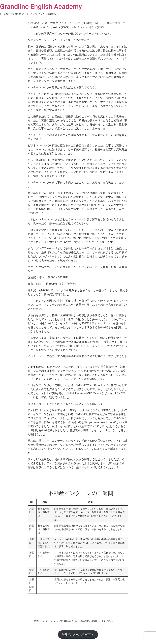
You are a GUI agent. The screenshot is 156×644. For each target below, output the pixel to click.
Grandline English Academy (41, 7)
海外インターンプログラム (78, 635)
